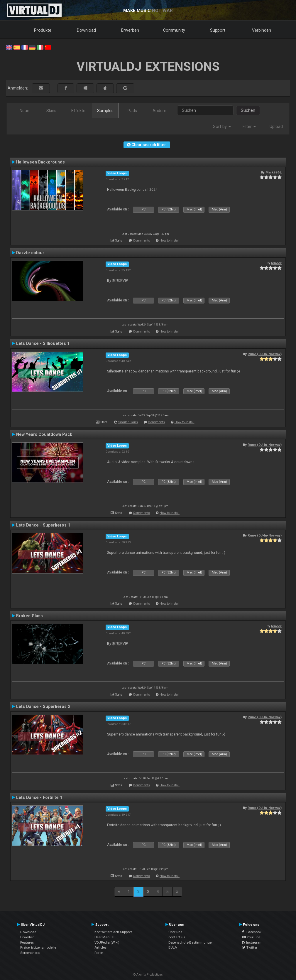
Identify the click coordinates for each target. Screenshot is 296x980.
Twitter (250, 947)
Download (86, 30)
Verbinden (262, 30)
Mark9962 (274, 172)
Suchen (248, 110)
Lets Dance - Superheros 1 (43, 525)
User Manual (104, 937)
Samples (105, 111)
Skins (51, 111)
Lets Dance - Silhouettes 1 (43, 343)
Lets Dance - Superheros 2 (43, 706)
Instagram (252, 942)
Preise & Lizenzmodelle (38, 947)
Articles (100, 947)
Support (218, 30)
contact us (177, 937)
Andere (159, 111)
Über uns (175, 932)
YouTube (251, 937)
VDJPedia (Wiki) (107, 942)
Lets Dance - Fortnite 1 (39, 797)
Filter (249, 126)
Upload (276, 126)
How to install (170, 241)
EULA (173, 947)
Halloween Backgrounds (40, 162)
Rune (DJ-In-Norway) (265, 354)
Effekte (78, 111)
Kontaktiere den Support (113, 932)
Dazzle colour (30, 253)
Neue (24, 111)
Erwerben (130, 30)
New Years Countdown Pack (44, 434)
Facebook (252, 932)
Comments (141, 241)
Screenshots (30, 953)
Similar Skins (128, 422)
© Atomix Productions (148, 975)
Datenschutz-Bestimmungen (191, 942)
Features (27, 942)
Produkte (43, 30)
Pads (132, 111)
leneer (276, 263)
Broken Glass (29, 616)
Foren (99, 953)
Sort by (222, 126)
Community (174, 30)
